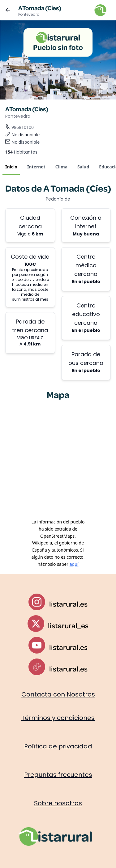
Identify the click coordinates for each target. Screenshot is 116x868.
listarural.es (68, 604)
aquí (74, 564)
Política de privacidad (58, 746)
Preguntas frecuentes (58, 775)
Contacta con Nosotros (58, 694)
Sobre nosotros (58, 803)
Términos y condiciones (58, 718)
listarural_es (68, 625)
